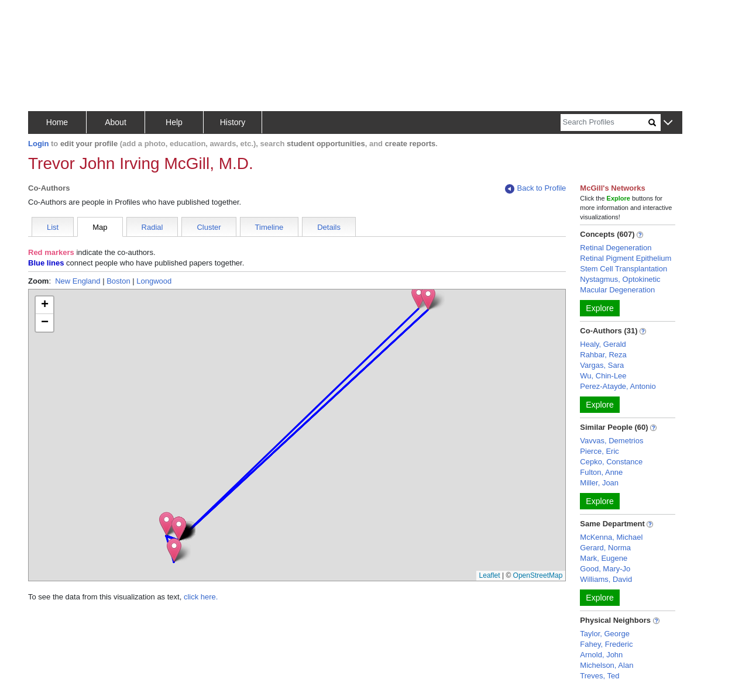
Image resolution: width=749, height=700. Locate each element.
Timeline (269, 227)
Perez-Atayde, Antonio (618, 386)
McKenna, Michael (611, 537)
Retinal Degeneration (616, 248)
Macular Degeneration (617, 290)
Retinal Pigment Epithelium (626, 258)
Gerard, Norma (605, 548)
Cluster (209, 227)
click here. (201, 597)
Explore (599, 308)
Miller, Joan (599, 483)
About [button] (116, 122)
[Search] (604, 123)
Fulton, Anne (601, 472)
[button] (668, 123)
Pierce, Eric (599, 451)
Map (100, 227)
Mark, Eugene (604, 558)
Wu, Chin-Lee (603, 376)
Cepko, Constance (611, 462)
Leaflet (490, 575)
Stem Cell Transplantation (623, 269)
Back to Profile (535, 189)
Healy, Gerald (603, 344)
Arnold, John (601, 655)
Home (57, 122)
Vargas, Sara (602, 365)
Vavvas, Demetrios (611, 441)
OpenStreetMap (538, 575)
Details (329, 227)
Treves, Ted (599, 676)
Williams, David (606, 579)
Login (38, 144)
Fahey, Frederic (606, 644)
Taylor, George (605, 634)
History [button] (233, 122)
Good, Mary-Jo (605, 569)
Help (174, 122)
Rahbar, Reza (603, 355)
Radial (152, 227)
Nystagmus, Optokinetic (620, 279)
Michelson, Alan (607, 665)
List (53, 227)
